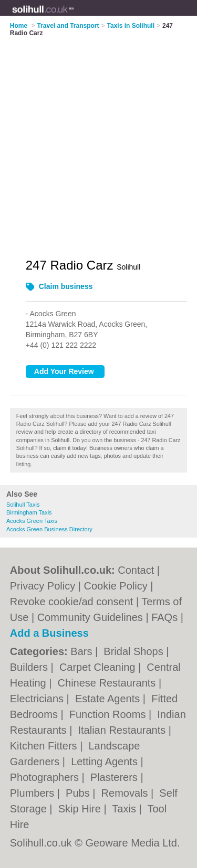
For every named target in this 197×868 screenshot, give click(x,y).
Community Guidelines (90, 617)
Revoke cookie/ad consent (72, 602)
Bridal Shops (135, 651)
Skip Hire (81, 809)
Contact (136, 570)
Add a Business (49, 633)
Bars (83, 651)
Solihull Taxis (23, 505)
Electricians (38, 699)
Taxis (125, 809)
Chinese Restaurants (108, 683)
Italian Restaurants (123, 730)
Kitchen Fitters (45, 746)
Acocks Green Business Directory (49, 529)
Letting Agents (106, 762)
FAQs (164, 617)
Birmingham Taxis (29, 512)
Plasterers (116, 777)
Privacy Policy (43, 586)
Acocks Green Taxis (32, 521)
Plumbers (34, 793)
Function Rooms (109, 714)
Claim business (66, 286)
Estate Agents (109, 699)
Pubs (79, 793)
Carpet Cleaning (99, 667)
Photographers (46, 777)
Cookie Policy (116, 586)
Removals (126, 793)
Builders (30, 667)
